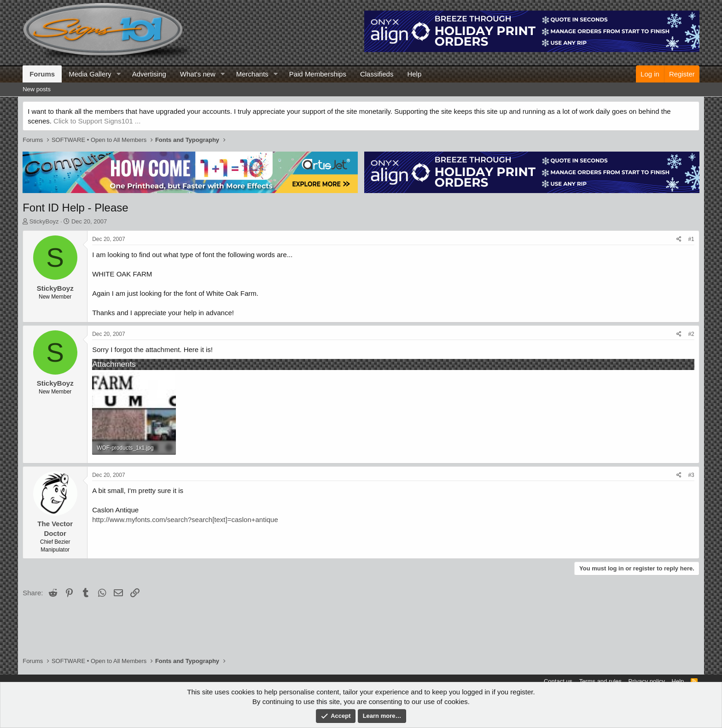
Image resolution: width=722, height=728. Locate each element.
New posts (37, 89)
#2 (691, 334)
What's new (198, 74)
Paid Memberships (318, 74)
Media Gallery (90, 74)
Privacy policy (647, 681)
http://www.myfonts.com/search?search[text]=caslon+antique (185, 520)
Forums (42, 74)
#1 (691, 239)
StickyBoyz (44, 221)
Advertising (149, 74)
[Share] (679, 239)
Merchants (252, 74)
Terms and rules (600, 681)
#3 (691, 475)
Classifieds (377, 74)
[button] (119, 74)
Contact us (558, 681)
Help (414, 74)
